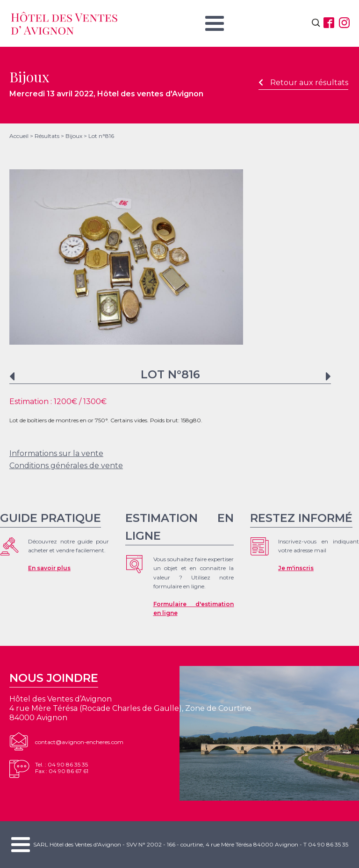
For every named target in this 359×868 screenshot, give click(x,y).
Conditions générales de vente (66, 466)
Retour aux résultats (303, 83)
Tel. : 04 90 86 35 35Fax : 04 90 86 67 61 (62, 768)
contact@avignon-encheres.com (79, 742)
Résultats (47, 136)
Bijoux (74, 136)
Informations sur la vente (56, 453)
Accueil (19, 136)
